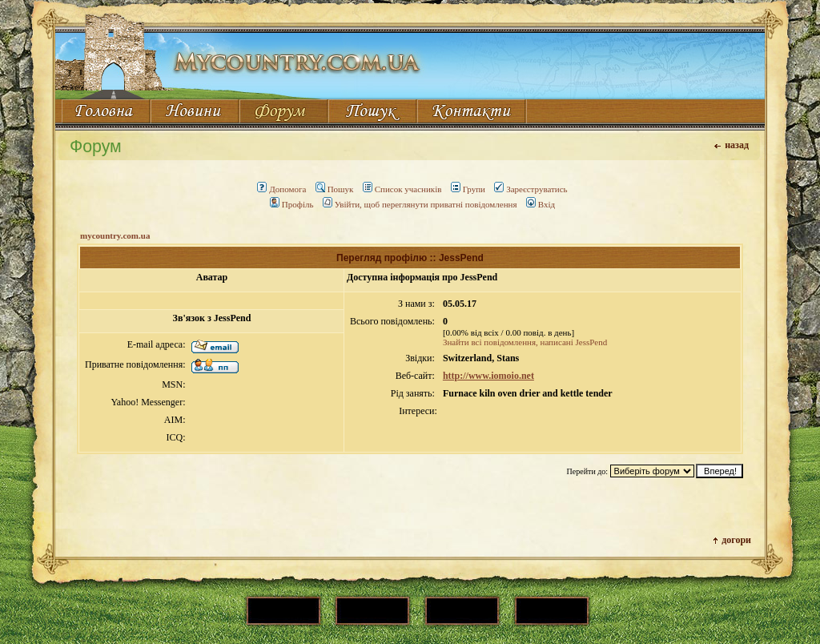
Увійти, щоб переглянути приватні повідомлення (420, 204)
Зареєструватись (531, 189)
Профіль (292, 204)
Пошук (335, 189)
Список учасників (402, 189)
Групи (468, 189)
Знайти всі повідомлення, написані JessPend (525, 342)
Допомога (281, 189)
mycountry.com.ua (115, 235)
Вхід (541, 204)
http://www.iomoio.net (488, 376)
